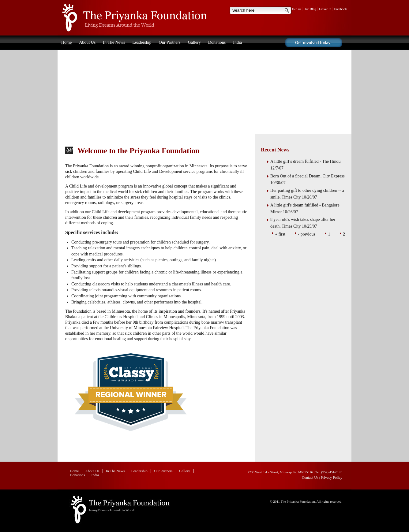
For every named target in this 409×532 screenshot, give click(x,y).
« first (280, 234)
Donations (217, 42)
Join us (296, 9)
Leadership (142, 42)
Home (133, 18)
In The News (114, 42)
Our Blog (310, 9)
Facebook (340, 9)
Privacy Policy (332, 478)
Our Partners (170, 42)
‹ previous (307, 234)
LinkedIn (325, 9)
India (237, 42)
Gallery (194, 42)
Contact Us (311, 478)
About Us (87, 42)
